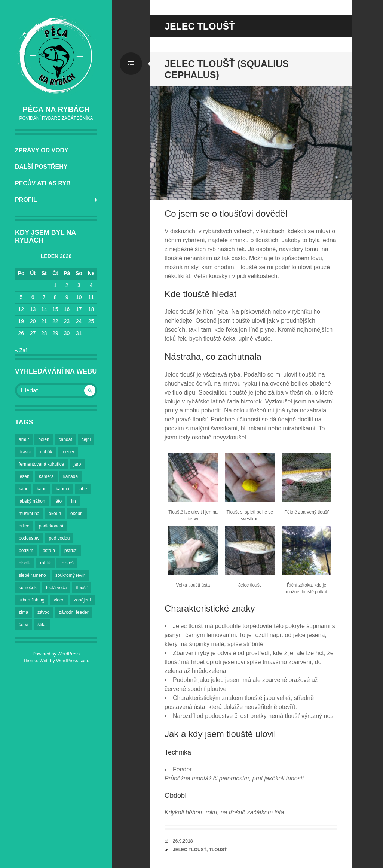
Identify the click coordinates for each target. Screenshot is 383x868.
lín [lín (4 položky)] (73, 501)
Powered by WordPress (56, 654)
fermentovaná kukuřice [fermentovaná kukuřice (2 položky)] (41, 464)
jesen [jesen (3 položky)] (24, 476)
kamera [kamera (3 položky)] (46, 476)
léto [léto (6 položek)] (58, 501)
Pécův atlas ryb (43, 183)
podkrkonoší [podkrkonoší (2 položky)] (51, 526)
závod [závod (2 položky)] (43, 612)
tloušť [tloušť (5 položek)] (82, 588)
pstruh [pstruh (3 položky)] (49, 551)
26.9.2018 (183, 841)
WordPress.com (72, 661)
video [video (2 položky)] (59, 600)
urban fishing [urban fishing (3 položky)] (32, 600)
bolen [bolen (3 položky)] (44, 439)
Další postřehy (41, 167)
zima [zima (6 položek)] (23, 612)
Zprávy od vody (42, 150)
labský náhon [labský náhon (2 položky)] (32, 501)
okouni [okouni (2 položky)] (77, 514)
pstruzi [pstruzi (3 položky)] (71, 551)
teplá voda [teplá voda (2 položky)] (56, 588)
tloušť (218, 850)
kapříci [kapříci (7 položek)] (62, 489)
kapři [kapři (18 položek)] (42, 489)
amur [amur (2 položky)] (24, 439)
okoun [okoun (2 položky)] (55, 514)
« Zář (21, 350)
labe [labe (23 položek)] (83, 489)
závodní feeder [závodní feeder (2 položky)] (73, 612)
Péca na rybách (56, 109)
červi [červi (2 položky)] (23, 625)
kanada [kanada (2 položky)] (71, 476)
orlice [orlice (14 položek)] (24, 526)
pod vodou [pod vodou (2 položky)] (59, 538)
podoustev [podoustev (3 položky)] (29, 538)
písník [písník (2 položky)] (25, 563)
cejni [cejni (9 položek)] (86, 439)
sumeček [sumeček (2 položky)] (28, 588)
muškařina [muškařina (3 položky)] (29, 514)
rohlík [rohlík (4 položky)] (45, 563)
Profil (26, 200)
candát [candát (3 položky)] (65, 439)
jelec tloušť (190, 850)
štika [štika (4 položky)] (42, 625)
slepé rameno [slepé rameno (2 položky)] (32, 575)
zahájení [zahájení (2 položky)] (82, 600)
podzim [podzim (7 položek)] (26, 551)
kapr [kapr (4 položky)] (23, 489)
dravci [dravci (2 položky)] (25, 452)
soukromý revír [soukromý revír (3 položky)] (70, 575)
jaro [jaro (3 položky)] (77, 464)
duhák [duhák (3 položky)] (46, 452)
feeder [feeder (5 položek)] (68, 452)
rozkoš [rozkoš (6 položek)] (67, 563)
